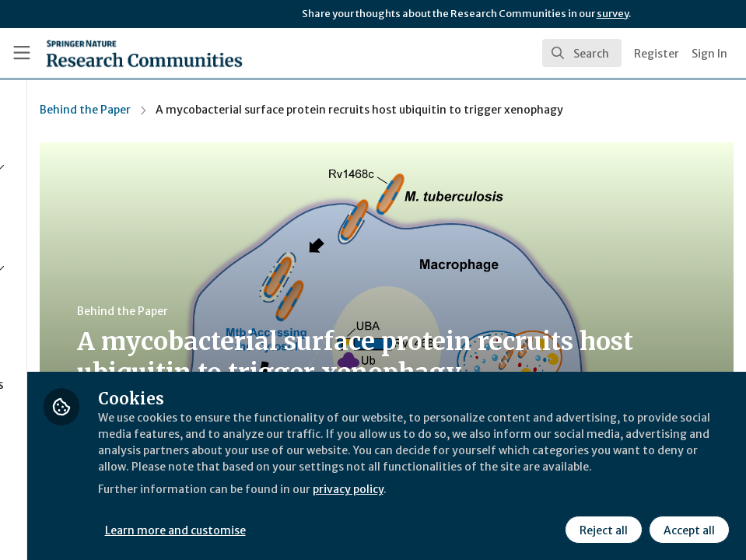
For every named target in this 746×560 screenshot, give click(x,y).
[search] (582, 53)
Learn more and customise (349, 528)
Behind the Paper (257, 110)
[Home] (144, 53)
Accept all (687, 528)
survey (613, 14)
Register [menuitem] (657, 54)
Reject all (601, 528)
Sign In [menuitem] (709, 54)
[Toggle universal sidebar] (22, 53)
